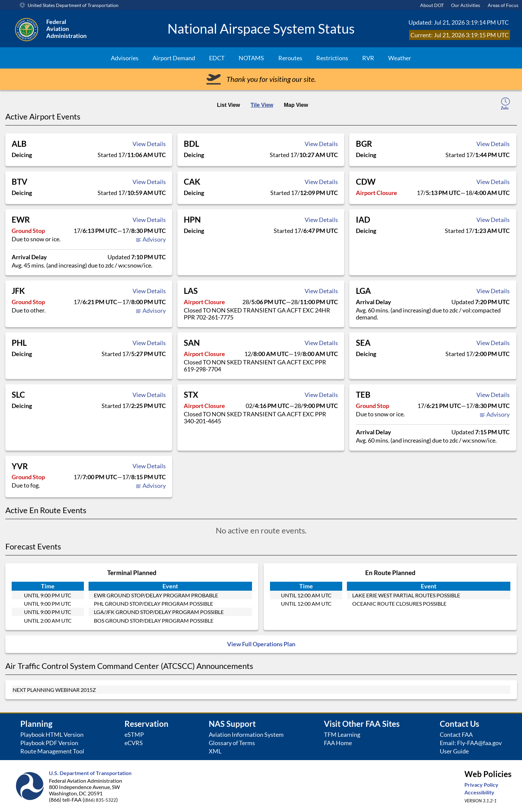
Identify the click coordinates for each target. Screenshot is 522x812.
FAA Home (338, 743)
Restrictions (332, 58)
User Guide (454, 751)
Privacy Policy (481, 785)
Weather (400, 58)
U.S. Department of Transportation (90, 773)
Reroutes (290, 58)
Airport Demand (174, 58)
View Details (149, 144)
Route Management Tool (52, 751)
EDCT (217, 58)
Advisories (125, 58)
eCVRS (134, 743)
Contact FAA (456, 735)
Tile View (262, 105)
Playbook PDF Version (49, 743)
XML (215, 751)
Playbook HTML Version (52, 735)
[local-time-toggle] (505, 104)
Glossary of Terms (232, 743)
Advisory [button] (151, 239)
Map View (296, 105)
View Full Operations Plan (261, 644)
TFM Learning (342, 735)
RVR (368, 58)
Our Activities (466, 5)
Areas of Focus (503, 5)
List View (229, 105)
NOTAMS (251, 58)
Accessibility (479, 792)
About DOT (432, 5)
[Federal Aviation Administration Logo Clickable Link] (86, 29)
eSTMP (134, 735)
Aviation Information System (246, 735)
